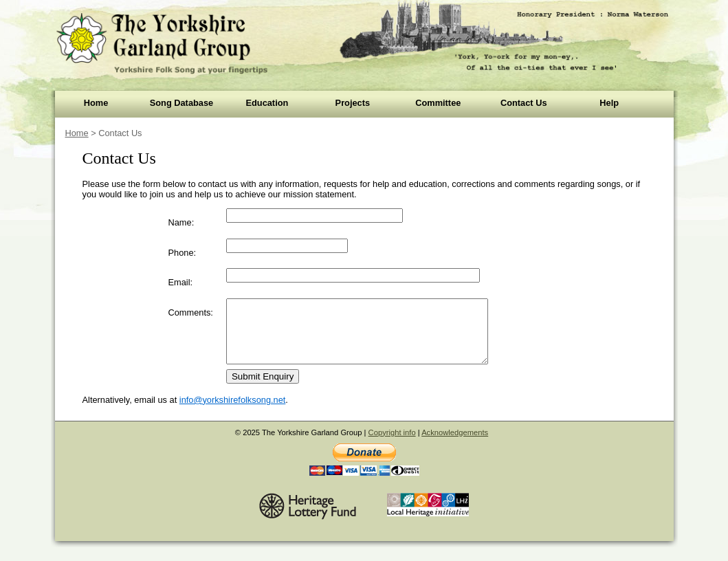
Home (96, 103)
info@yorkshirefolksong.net (233, 412)
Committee (438, 103)
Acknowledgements (455, 445)
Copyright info (392, 445)
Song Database (181, 103)
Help (609, 103)
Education (267, 103)
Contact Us (524, 103)
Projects (353, 103)
